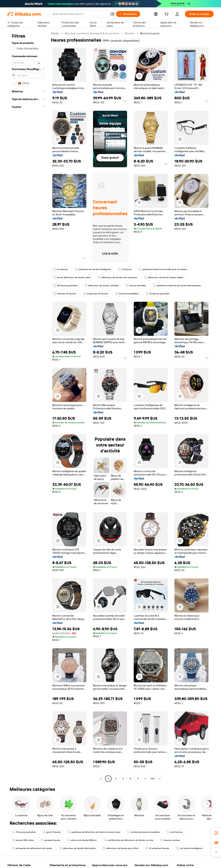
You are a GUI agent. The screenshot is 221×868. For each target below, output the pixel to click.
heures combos (170, 840)
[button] (112, 14)
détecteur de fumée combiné (102, 286)
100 (153, 779)
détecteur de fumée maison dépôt (164, 277)
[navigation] (28, 406)
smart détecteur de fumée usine (72, 277)
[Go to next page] (160, 779)
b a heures (60, 269)
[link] (216, 833)
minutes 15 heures (65, 294)
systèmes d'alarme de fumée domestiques (177, 286)
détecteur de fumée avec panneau (117, 277)
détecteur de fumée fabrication (77, 848)
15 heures (125, 269)
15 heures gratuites (158, 294)
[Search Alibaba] (80, 14)
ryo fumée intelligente (189, 848)
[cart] (167, 15)
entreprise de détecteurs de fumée (32, 848)
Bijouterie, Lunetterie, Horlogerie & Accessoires (92, 33)
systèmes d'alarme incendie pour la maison (163, 269)
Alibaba (55, 33)
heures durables (136, 286)
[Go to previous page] (101, 779)
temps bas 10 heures (95, 294)
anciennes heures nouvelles (143, 832)
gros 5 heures (52, 832)
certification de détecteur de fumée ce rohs (129, 840)
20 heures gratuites (65, 286)
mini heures (175, 832)
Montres (130, 33)
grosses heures (50, 840)
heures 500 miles (23, 840)
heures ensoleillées (127, 294)
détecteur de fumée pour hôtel (120, 848)
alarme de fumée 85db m (82, 840)
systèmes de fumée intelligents (93, 269)
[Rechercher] (128, 14)
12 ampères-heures (157, 848)
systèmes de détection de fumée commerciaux (94, 832)
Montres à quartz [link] (150, 33)
